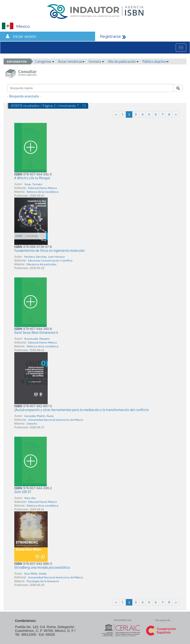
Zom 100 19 (23, 492)
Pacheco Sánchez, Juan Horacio (45, 257)
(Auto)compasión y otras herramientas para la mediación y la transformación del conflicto (82, 410)
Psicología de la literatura (43, 581)
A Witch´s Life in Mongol (32, 178)
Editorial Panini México (43, 188)
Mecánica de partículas (41, 264)
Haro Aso (30, 498)
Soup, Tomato (33, 184)
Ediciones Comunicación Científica (50, 261)
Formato (96, 62)
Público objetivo (156, 62)
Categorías (45, 62)
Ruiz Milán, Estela (35, 574)
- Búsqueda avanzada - (24, 96)
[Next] (176, 114)
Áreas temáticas (71, 62)
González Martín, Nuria (39, 416)
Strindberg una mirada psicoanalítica (42, 567)
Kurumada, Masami (37, 339)
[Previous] (116, 114)
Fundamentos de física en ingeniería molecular (50, 251)
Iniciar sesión (24, 36)
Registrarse (110, 36)
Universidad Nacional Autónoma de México (56, 420)
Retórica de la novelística (43, 192)
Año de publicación (123, 62)
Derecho (32, 424)
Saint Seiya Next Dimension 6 (36, 333)
